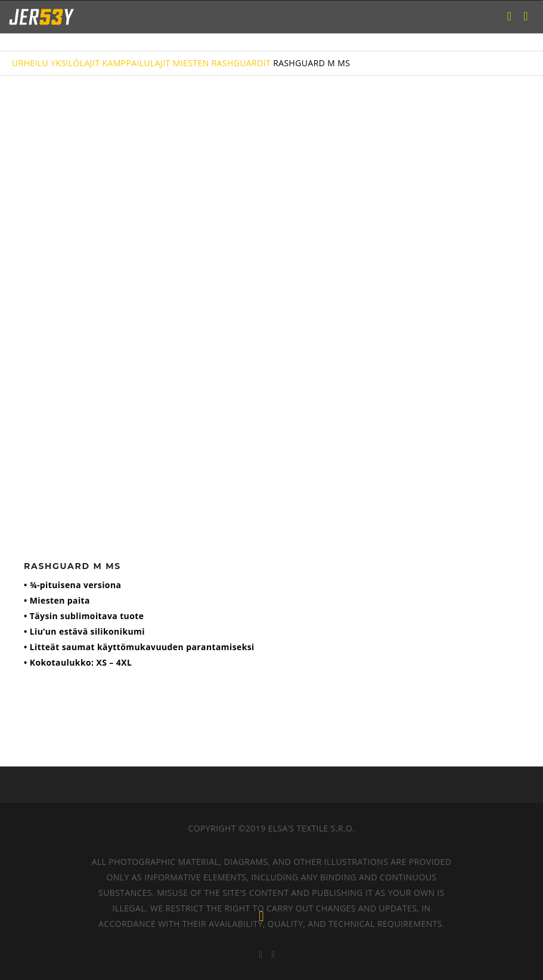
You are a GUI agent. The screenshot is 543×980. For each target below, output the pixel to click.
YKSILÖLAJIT (75, 63)
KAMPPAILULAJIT (136, 63)
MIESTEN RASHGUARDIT (222, 63)
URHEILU (30, 63)
